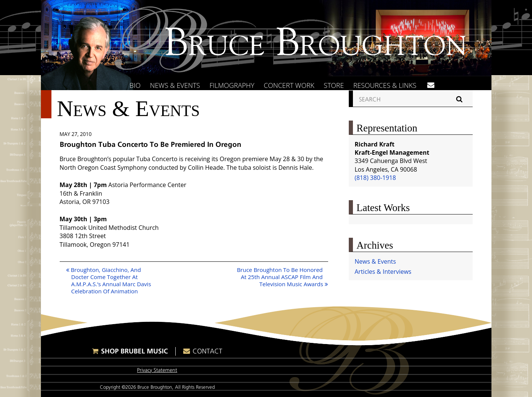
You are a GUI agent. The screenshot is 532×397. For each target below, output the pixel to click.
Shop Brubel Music (134, 351)
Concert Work (289, 85)
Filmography (232, 85)
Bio (135, 85)
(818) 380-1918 (375, 178)
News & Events (175, 85)
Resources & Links (385, 85)
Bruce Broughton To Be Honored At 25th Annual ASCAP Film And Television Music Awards (283, 277)
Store (334, 85)
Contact (207, 351)
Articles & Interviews (383, 272)
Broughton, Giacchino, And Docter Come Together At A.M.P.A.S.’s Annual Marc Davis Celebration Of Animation (109, 280)
